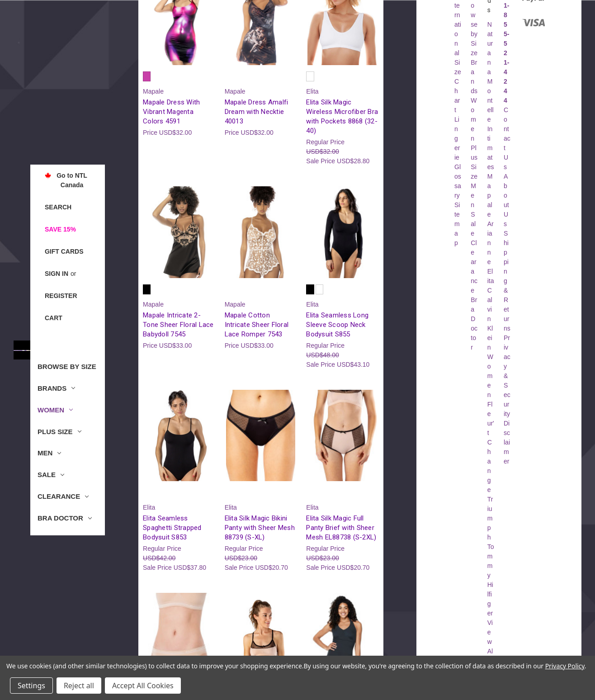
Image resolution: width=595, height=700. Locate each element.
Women (55, 410)
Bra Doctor (65, 518)
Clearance (63, 496)
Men (49, 453)
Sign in (57, 274)
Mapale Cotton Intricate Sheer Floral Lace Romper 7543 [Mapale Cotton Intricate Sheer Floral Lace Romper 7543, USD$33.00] (257, 325)
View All (490, 642)
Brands (56, 388)
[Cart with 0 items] (54, 318)
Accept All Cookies (143, 686)
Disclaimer (507, 442)
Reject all (79, 686)
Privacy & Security (507, 376)
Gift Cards (64, 251)
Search (58, 207)
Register (61, 296)
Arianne (491, 243)
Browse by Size (67, 367)
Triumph (490, 518)
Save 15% (60, 229)
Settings (31, 686)
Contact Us (507, 138)
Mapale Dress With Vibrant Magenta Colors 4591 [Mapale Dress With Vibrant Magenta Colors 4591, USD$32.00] (171, 112)
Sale (51, 475)
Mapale (490, 195)
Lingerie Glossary (458, 157)
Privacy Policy (565, 666)
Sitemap (457, 224)
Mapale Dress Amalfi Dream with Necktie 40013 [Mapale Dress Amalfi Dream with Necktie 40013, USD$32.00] (257, 112)
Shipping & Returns (507, 281)
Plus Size (59, 432)
